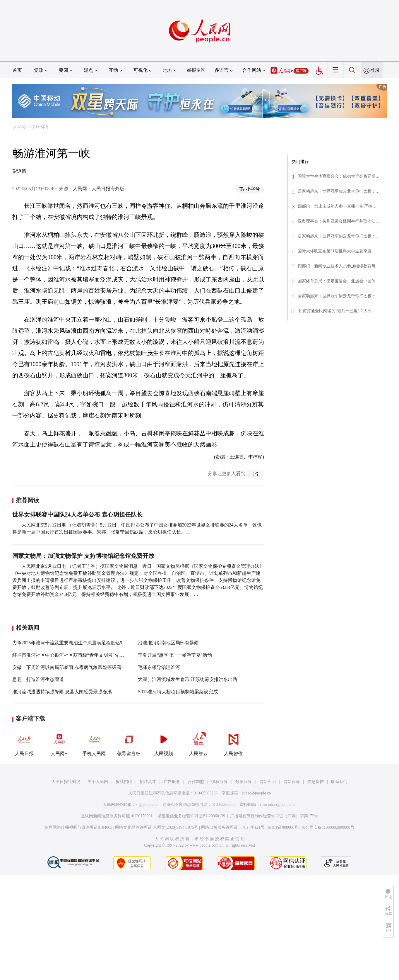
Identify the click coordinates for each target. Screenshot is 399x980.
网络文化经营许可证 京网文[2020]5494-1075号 (157, 827)
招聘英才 (148, 782)
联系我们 (339, 782)
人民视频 (164, 743)
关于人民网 (98, 782)
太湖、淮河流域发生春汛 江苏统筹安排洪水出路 (188, 679)
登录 (375, 70)
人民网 (19, 127)
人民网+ (59, 743)
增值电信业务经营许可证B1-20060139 (191, 816)
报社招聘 (124, 782)
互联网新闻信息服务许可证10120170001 (117, 816)
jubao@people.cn (256, 793)
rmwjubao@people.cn (278, 805)
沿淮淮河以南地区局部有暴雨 (168, 643)
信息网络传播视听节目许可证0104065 (78, 827)
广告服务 (172, 782)
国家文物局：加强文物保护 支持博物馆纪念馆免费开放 (83, 556)
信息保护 (316, 782)
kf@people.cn (147, 805)
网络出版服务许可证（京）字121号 (233, 827)
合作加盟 (196, 782)
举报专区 (196, 70)
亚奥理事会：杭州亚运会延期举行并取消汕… (339, 221)
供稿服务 (220, 782)
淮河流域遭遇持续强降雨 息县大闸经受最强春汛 (62, 692)
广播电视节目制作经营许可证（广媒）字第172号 (274, 816)
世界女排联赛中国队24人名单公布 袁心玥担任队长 (77, 514)
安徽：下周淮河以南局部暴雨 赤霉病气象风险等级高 (67, 667)
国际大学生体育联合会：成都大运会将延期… (339, 176)
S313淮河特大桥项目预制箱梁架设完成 (178, 692)
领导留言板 (129, 743)
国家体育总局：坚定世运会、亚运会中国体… (339, 281)
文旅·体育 (40, 127)
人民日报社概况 (66, 782)
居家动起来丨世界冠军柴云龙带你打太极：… (339, 191)
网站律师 (292, 782)
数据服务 (244, 782)
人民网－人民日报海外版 (99, 189)
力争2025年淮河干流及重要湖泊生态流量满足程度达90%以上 (75, 643)
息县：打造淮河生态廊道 (38, 679)
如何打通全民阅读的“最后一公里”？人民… (337, 311)
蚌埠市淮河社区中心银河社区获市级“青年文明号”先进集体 (73, 655)
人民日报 (24, 743)
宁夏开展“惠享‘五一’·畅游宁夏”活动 (175, 655)
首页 (17, 70)
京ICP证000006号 (283, 827)
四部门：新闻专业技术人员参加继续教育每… (339, 266)
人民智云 (198, 743)
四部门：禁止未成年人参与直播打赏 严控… (337, 206)
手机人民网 (94, 743)
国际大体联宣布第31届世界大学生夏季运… (337, 251)
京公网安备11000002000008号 (328, 827)
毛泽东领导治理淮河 (159, 667)
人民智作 (233, 743)
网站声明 (268, 782)
